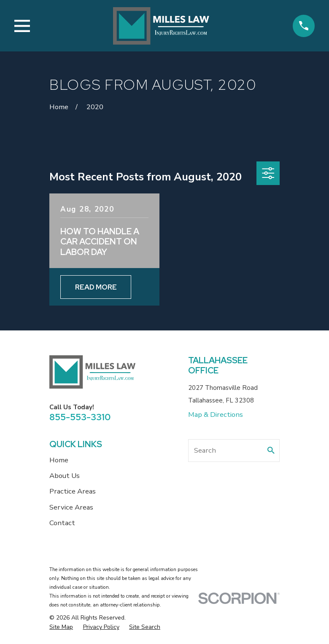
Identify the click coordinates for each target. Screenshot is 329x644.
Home (59, 460)
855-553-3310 (80, 417)
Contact (62, 523)
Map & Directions (216, 415)
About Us (65, 476)
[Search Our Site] (271, 450)
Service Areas (71, 507)
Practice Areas (73, 491)
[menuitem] (61, 627)
